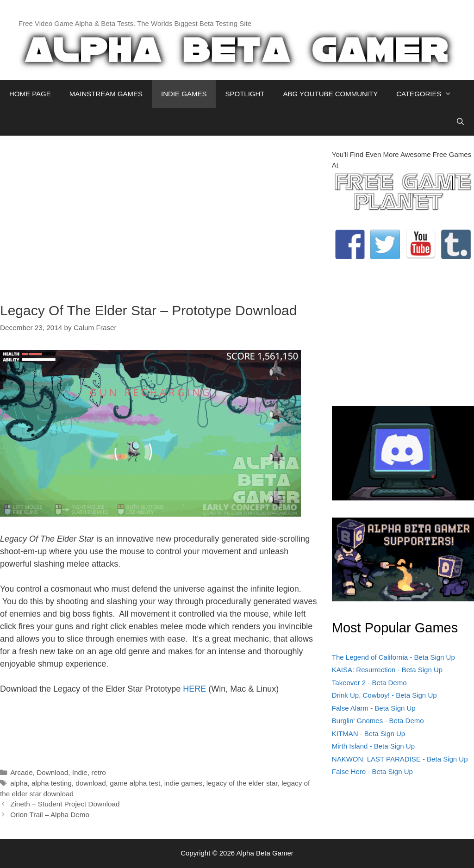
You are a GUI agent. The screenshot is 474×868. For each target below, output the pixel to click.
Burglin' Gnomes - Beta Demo (378, 721)
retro (98, 772)
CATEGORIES (428, 94)
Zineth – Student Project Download (65, 804)
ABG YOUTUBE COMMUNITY (330, 94)
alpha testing (52, 783)
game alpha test (135, 783)
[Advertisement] (159, 214)
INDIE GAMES (184, 94)
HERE (194, 689)
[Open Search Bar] (460, 122)
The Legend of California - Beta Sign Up (393, 657)
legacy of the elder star (242, 783)
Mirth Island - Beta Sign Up (373, 746)
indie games (183, 783)
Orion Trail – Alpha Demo (50, 815)
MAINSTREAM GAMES (106, 94)
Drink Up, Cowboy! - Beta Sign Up (384, 695)
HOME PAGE (30, 94)
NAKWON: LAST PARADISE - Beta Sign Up (400, 759)
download (91, 783)
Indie (80, 772)
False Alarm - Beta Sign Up (374, 708)
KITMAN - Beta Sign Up (368, 734)
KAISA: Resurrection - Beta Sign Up (387, 670)
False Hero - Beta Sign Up (372, 771)
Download (52, 772)
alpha (19, 783)
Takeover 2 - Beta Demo (369, 683)
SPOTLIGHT (245, 94)
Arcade (21, 772)
